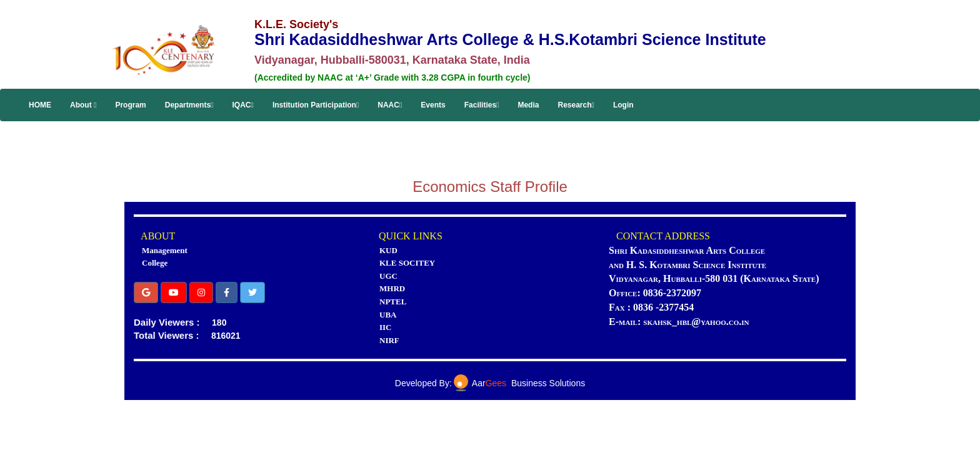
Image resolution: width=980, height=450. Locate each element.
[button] (146, 292)
